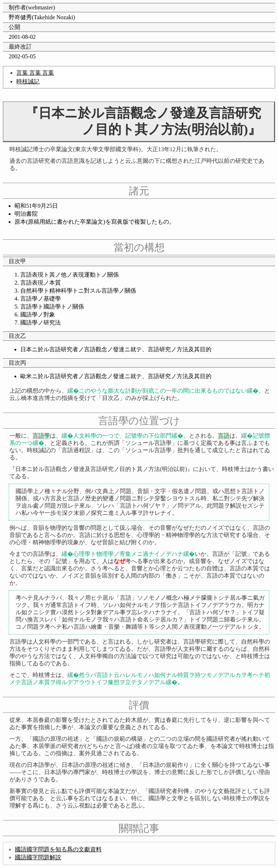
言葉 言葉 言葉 (35, 73)
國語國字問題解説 (38, 857)
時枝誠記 (28, 81)
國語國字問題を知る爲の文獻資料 (58, 849)
